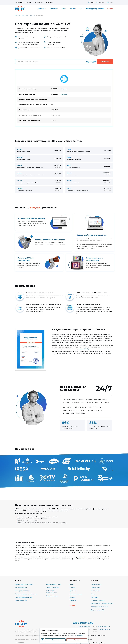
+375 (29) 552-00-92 (84, 626)
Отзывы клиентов (76, 594)
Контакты (73, 588)
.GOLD (69, 189)
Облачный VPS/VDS (52, 588)
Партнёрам (95, 597)
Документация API (97, 610)
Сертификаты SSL (21, 600)
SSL (81, 9)
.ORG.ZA (19, 173)
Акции (110, 9)
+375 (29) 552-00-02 (104, 629)
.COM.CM (20, 157)
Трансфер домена (21, 588)
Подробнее (80, 635)
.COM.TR (20, 181)
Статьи (93, 594)
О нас (71, 584)
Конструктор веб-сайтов (23, 597)
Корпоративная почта (23, 591)
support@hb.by (84, 349)
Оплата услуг (95, 588)
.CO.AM (19, 149)
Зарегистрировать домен (24, 584)
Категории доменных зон (100, 607)
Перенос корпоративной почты (26, 594)
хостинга (82, 557)
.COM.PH (69, 181)
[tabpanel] (64, 98)
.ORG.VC (19, 165)
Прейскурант (64, 89)
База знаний (95, 591)
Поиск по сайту (96, 584)
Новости (72, 597)
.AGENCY (20, 189)
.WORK (69, 157)
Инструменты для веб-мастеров (102, 604)
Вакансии (73, 600)
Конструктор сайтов (95, 9)
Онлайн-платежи (52, 596)
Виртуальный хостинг (53, 584)
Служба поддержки (98, 600)
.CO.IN (68, 165)
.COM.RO (69, 149)
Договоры (73, 591)
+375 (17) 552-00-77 (104, 626)
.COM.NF (69, 173)
